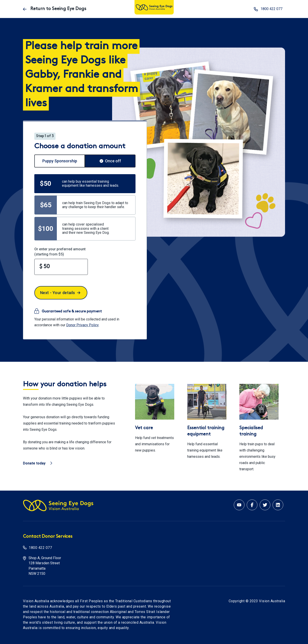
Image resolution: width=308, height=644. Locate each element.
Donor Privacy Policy (82, 325)
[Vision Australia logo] (154, 8)
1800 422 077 (40, 548)
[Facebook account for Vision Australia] (252, 505)
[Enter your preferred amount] (61, 267)
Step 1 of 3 (45, 136)
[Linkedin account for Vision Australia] (278, 505)
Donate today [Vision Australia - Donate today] (38, 463)
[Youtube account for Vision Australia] (239, 505)
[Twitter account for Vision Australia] (265, 505)
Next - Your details (60, 293)
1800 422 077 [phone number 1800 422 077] (268, 9)
